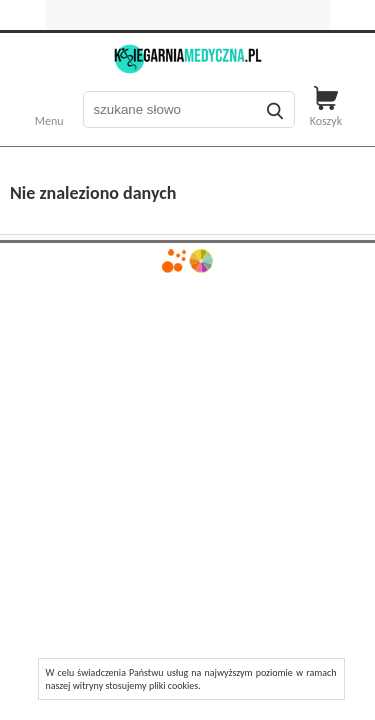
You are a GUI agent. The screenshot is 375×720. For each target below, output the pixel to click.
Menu (49, 119)
